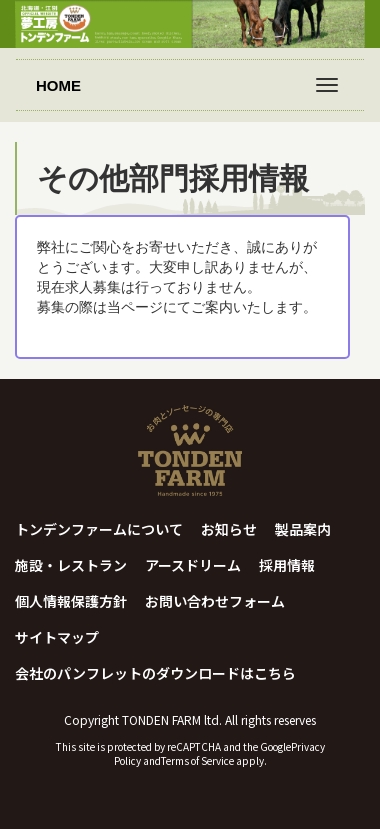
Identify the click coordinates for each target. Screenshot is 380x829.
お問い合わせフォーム (215, 601)
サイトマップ (57, 637)
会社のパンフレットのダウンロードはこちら (155, 673)
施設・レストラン (71, 565)
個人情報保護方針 (71, 601)
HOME (58, 85)
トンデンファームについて (99, 529)
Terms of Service (197, 760)
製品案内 (303, 529)
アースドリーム (193, 565)
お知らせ (229, 529)
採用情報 (287, 565)
